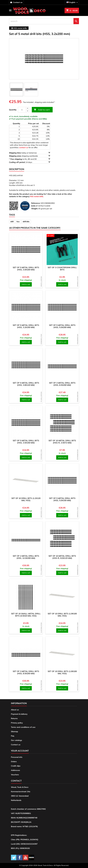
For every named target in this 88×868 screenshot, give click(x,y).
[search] (44, 21)
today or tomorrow (30, 153)
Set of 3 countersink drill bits (62, 269)
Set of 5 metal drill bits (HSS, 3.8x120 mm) (26, 384)
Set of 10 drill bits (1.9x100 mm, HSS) (62, 615)
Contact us (16, 745)
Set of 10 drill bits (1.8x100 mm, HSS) (62, 672)
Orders (14, 761)
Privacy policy (17, 723)
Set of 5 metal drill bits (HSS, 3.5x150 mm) (26, 442)
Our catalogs (17, 740)
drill (12, 222)
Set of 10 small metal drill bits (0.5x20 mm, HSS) (26, 615)
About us (15, 710)
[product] (26, 250)
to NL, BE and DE (30, 159)
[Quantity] (22, 110)
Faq (13, 736)
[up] (28, 108)
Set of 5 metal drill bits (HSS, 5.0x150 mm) (62, 499)
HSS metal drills (37, 196)
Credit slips (16, 766)
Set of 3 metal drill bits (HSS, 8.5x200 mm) (26, 672)
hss (18, 222)
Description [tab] (17, 169)
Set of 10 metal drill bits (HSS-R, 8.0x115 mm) (62, 557)
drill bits (26, 222)
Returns (14, 718)
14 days (30, 162)
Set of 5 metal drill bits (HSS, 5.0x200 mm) (62, 326)
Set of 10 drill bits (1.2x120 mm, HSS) (26, 499)
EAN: (33, 206)
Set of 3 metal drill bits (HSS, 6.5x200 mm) (62, 384)
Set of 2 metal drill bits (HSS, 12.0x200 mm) (26, 557)
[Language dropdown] (72, 2)
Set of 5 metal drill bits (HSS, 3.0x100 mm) (26, 269)
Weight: (35, 209)
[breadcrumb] (19, 28)
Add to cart (42, 110)
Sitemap (14, 731)
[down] (28, 111)
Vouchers (15, 775)
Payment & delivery (19, 714)
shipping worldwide (30, 156)
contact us (18, 2)
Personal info (17, 757)
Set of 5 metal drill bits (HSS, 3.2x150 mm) (26, 326)
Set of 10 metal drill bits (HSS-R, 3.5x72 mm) (62, 442)
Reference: (36, 203)
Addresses (15, 770)
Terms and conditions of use (23, 727)
